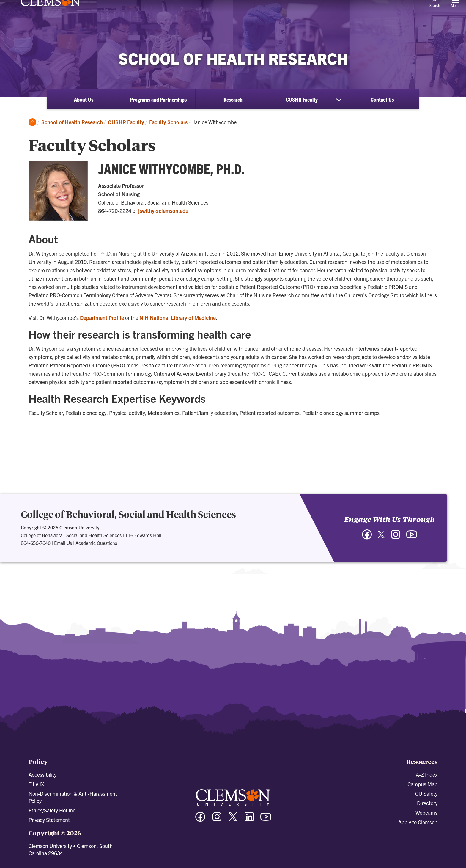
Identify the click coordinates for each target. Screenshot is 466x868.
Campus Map (422, 784)
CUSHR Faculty (302, 99)
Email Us (63, 543)
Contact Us (382, 99)
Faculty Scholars (168, 122)
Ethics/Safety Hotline (52, 810)
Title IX (36, 784)
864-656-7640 (36, 543)
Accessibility (42, 775)
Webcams (426, 813)
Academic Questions (96, 543)
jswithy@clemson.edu (163, 211)
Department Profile (102, 318)
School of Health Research (72, 122)
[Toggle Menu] (455, 11)
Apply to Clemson (418, 822)
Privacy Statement (49, 820)
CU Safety (426, 794)
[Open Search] (435, 10)
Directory (427, 803)
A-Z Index (427, 775)
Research (233, 99)
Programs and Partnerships (158, 99)
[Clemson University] (51, 15)
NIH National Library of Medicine (178, 318)
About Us (84, 99)
